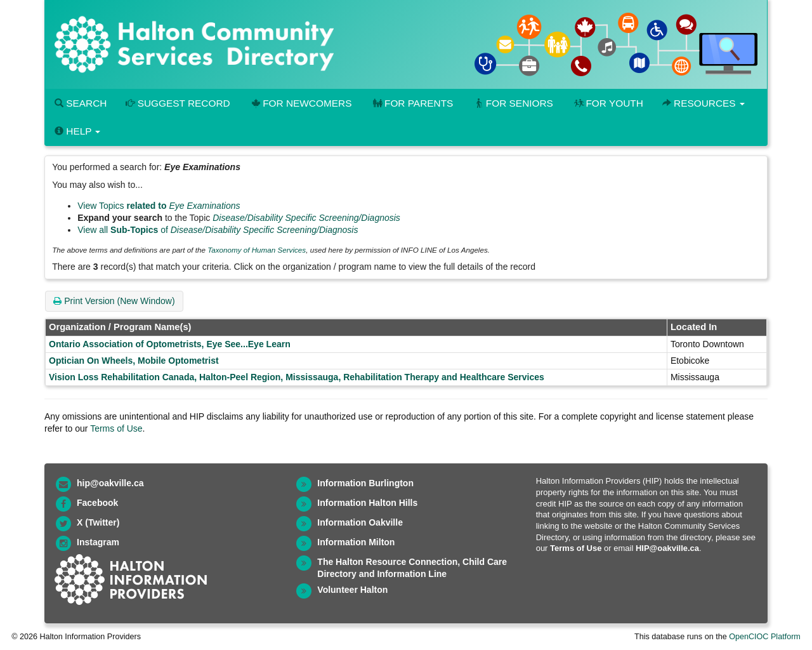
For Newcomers (301, 103)
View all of (218, 230)
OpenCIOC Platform (765, 637)
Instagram (98, 542)
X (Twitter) (98, 522)
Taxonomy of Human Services (257, 250)
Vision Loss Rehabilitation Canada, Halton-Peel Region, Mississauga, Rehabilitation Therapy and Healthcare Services (297, 377)
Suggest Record (178, 103)
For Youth (608, 103)
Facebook (97, 503)
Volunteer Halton (352, 590)
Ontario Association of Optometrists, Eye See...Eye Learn (170, 344)
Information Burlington (365, 483)
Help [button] (77, 131)
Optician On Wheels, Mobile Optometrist (134, 361)
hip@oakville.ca (110, 483)
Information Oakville (360, 522)
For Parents (412, 103)
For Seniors (513, 103)
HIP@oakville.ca (667, 548)
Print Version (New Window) (114, 301)
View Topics (159, 206)
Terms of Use (116, 428)
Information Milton (356, 542)
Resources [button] (704, 103)
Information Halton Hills (367, 503)
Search (81, 103)
